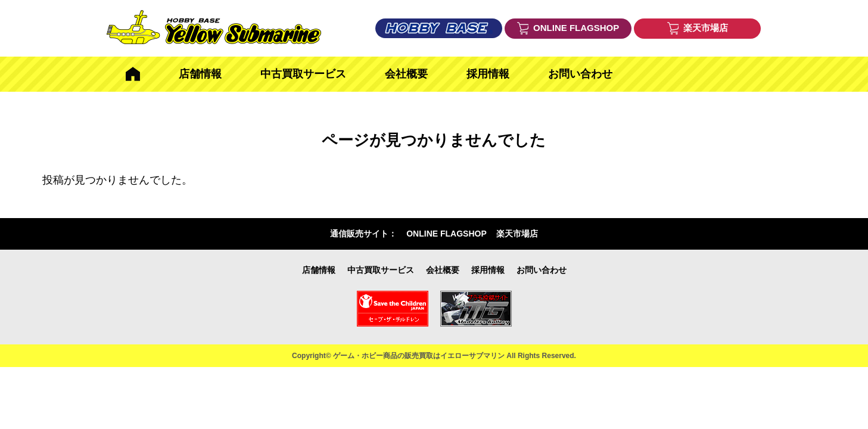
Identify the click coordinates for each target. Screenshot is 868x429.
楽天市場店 (517, 234)
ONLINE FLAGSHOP (447, 234)
